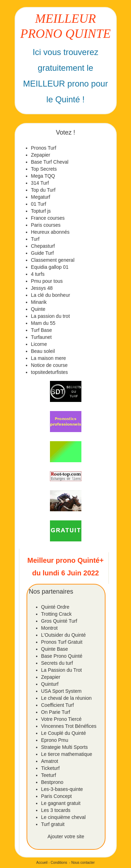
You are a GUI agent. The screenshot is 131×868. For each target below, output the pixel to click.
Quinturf (50, 684)
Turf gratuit (53, 824)
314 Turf (40, 183)
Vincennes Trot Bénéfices (69, 726)
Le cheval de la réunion (67, 698)
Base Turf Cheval (50, 162)
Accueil (42, 863)
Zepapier (41, 155)
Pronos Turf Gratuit (62, 642)
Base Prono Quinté (62, 656)
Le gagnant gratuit (61, 803)
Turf (35, 239)
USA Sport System (61, 691)
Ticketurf (50, 768)
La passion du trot (50, 316)
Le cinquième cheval (64, 817)
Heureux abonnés (50, 232)
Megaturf (41, 197)
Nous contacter (83, 863)
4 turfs (38, 274)
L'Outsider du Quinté (64, 635)
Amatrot (50, 761)
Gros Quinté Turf (59, 621)
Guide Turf (42, 253)
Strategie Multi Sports (65, 747)
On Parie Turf (56, 712)
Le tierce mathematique (67, 754)
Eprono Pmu (55, 740)
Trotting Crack (56, 614)
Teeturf (49, 775)
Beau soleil (43, 351)
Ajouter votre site (66, 836)
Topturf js (41, 211)
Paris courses (46, 225)
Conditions (59, 863)
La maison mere (49, 358)
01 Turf (39, 204)
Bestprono (52, 782)
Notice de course (49, 365)
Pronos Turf (44, 148)
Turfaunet (41, 337)
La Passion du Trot (62, 670)
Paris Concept (57, 796)
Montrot (49, 628)
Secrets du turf (57, 663)
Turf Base (42, 330)
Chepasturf (43, 246)
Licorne (39, 344)
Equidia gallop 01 (50, 267)
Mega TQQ (43, 176)
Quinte (38, 309)
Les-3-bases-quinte (62, 789)
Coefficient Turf (58, 705)
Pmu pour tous (47, 281)
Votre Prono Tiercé (61, 719)
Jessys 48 (42, 288)
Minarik (39, 302)
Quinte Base (55, 649)
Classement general (53, 260)
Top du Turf (43, 190)
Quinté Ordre (55, 607)
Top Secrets (44, 169)
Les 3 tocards (56, 810)
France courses (48, 218)
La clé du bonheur (51, 295)
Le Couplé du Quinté (64, 733)
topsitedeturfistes (50, 372)
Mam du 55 (43, 323)
